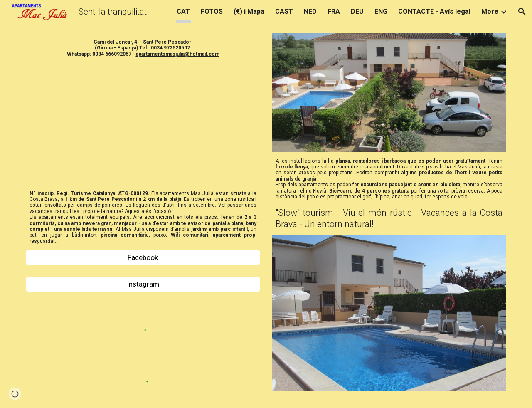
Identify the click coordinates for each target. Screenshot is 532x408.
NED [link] (310, 11)
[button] (522, 12)
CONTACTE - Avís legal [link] (434, 11)
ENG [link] (381, 11)
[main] (143, 48)
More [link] (490, 11)
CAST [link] (284, 11)
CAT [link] (183, 11)
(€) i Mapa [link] (249, 11)
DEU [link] (357, 11)
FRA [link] (334, 11)
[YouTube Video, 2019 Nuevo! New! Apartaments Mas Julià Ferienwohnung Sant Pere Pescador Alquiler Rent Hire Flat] (143, 124)
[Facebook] (143, 258)
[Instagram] (143, 284)
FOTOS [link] (212, 11)
